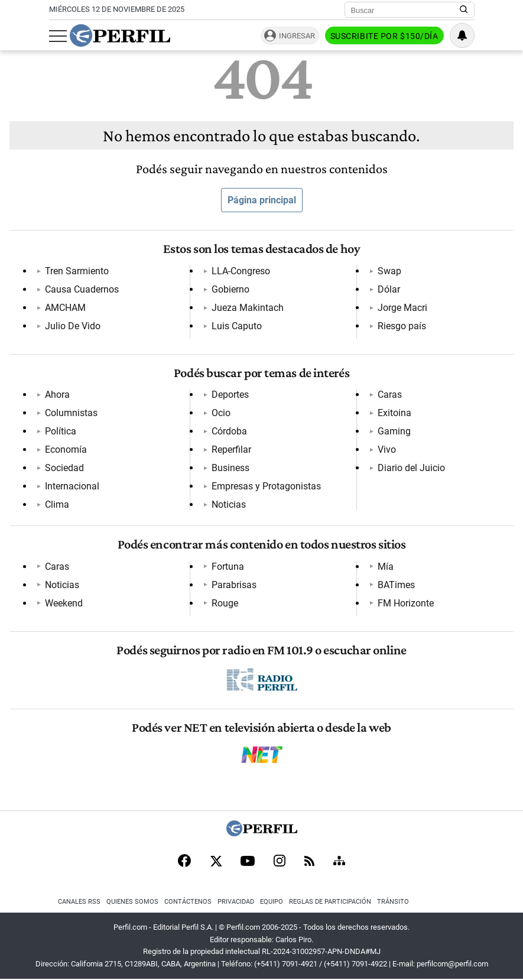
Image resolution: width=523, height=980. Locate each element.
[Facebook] (184, 862)
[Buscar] (406, 10)
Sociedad (64, 468)
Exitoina (394, 413)
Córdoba (229, 431)
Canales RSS (79, 902)
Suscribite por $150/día (384, 36)
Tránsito (393, 902)
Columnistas (71, 413)
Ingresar (297, 36)
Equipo (272, 902)
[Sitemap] (339, 862)
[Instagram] (280, 862)
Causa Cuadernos (82, 289)
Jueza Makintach (248, 308)
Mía (386, 567)
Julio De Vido (73, 326)
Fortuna (228, 567)
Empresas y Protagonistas (266, 486)
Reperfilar (231, 450)
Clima (57, 504)
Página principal (262, 200)
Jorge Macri (402, 308)
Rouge (225, 603)
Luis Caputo (237, 326)
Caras (390, 395)
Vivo (387, 450)
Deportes (230, 395)
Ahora (57, 395)
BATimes (396, 585)
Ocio (221, 413)
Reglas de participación (330, 902)
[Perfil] (262, 833)
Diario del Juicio (411, 468)
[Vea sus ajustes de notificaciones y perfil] (462, 35)
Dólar (389, 289)
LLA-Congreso (241, 271)
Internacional (72, 486)
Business (230, 468)
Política (61, 431)
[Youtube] (248, 862)
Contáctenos (188, 902)
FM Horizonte (406, 603)
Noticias (229, 504)
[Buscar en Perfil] (464, 10)
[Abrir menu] (58, 36)
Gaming (394, 431)
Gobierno (230, 289)
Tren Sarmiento (77, 271)
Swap (389, 271)
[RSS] (309, 862)
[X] (216, 862)
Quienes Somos (132, 902)
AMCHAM (65, 308)
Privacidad (236, 902)
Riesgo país (402, 326)
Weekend (64, 603)
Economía (66, 450)
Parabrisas (234, 585)
